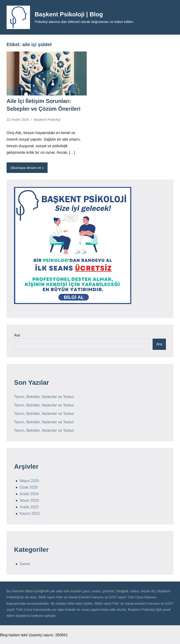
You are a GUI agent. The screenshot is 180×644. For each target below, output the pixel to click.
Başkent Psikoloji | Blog (72, 14)
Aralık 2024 (29, 493)
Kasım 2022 (30, 513)
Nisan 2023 (29, 499)
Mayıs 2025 (29, 480)
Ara (17, 334)
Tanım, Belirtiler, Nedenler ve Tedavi (44, 396)
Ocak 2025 (29, 486)
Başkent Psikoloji (47, 119)
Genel (25, 563)
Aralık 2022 (29, 506)
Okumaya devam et (26, 167)
